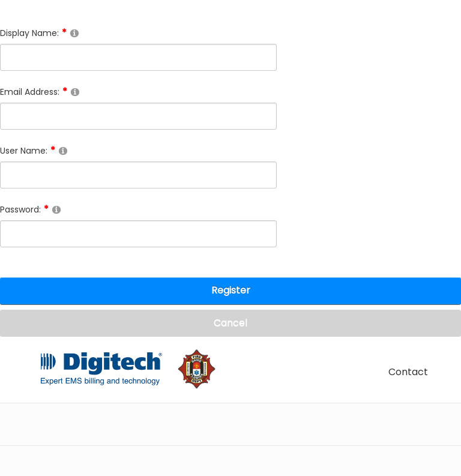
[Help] (74, 33)
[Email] (138, 116)
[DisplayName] (138, 57)
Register (231, 290)
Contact (408, 372)
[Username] (138, 175)
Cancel (230, 323)
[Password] (138, 234)
